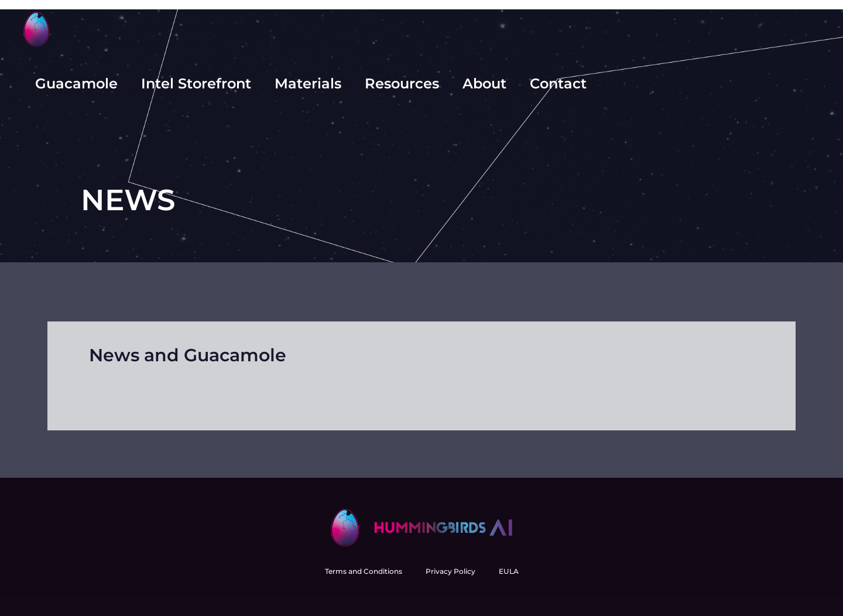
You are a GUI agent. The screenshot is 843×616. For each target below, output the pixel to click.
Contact (558, 83)
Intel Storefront (196, 83)
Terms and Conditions (364, 571)
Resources (402, 83)
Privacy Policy (450, 571)
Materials (308, 83)
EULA (509, 571)
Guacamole (76, 83)
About (484, 83)
